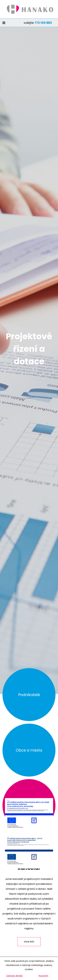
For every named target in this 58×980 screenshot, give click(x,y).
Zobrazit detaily (14, 976)
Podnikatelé (29, 695)
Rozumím (43, 976)
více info (29, 942)
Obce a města (29, 750)
